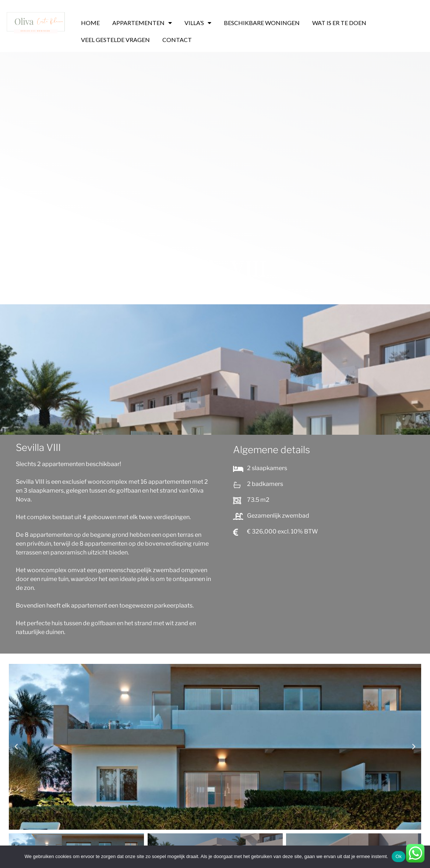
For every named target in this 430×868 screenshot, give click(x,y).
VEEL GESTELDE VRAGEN (115, 40)
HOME (90, 23)
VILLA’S (198, 23)
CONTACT (177, 40)
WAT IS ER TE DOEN (339, 23)
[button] (16, 747)
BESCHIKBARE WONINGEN (262, 23)
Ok (399, 856)
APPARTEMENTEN (142, 23)
